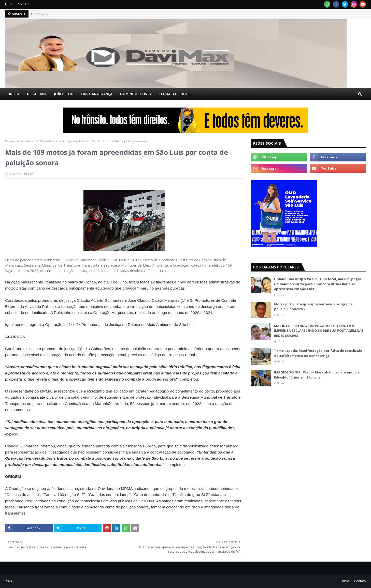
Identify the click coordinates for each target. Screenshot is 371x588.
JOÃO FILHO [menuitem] (64, 94)
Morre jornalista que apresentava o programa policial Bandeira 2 (313, 307)
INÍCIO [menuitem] (14, 94)
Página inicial (14, 141)
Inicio (9, 4)
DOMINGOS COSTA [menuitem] (136, 94)
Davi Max (15, 174)
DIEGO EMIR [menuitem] (37, 94)
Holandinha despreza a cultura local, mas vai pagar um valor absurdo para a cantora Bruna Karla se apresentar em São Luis (318, 284)
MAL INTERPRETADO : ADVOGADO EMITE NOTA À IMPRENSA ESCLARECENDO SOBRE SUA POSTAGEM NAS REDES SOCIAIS (319, 331)
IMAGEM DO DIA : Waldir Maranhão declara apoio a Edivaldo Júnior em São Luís (317, 375)
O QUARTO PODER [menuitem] (174, 94)
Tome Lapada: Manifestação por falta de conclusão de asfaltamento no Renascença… (318, 353)
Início (345, 581)
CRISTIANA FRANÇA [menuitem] (97, 94)
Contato (24, 4)
